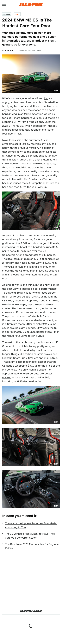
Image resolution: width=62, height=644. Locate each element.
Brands (7, 14)
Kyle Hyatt (10, 50)
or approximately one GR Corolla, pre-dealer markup (27, 374)
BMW (17, 14)
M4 (46, 98)
